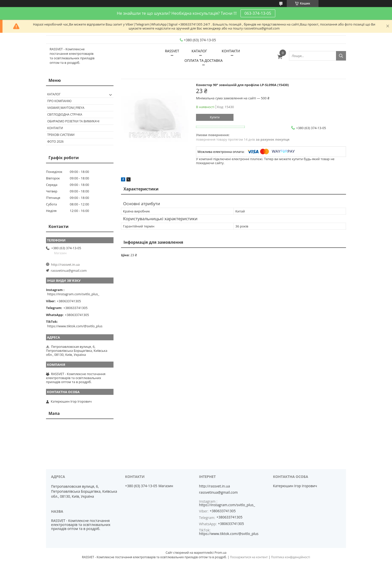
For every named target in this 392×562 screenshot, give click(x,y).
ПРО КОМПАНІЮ (59, 101)
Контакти (55, 128)
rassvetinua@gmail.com (69, 270)
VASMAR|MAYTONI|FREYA (66, 108)
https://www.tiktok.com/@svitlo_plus (75, 326)
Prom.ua (220, 553)
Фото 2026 (55, 142)
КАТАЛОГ (199, 51)
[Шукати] (341, 56)
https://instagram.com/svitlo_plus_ (73, 294)
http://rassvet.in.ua (65, 264)
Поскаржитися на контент (249, 557)
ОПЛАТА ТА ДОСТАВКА (203, 60)
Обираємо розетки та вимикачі (73, 121)
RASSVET (172, 51)
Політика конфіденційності (290, 557)
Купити (215, 117)
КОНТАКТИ (231, 51)
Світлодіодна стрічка (65, 114)
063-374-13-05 (258, 13)
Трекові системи (61, 135)
